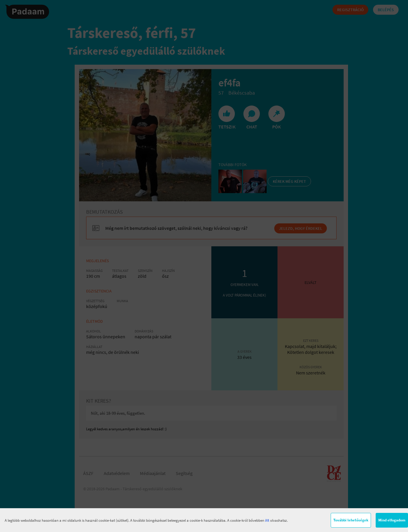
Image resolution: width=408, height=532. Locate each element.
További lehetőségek (351, 520)
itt (267, 520)
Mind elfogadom (392, 520)
